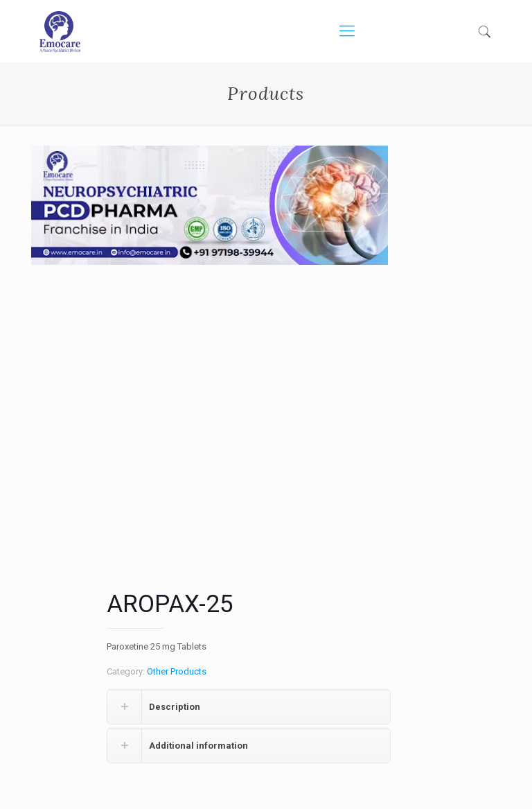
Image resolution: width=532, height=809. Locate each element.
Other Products (177, 671)
